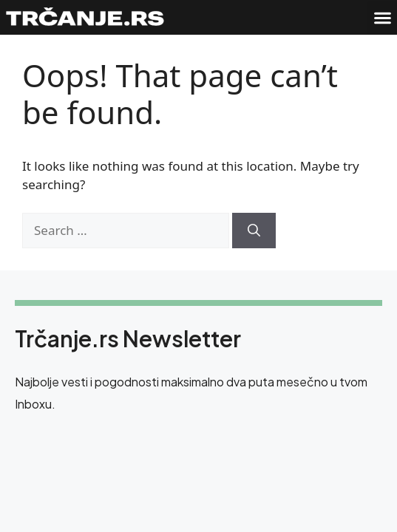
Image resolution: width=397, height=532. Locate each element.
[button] (382, 18)
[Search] (254, 231)
